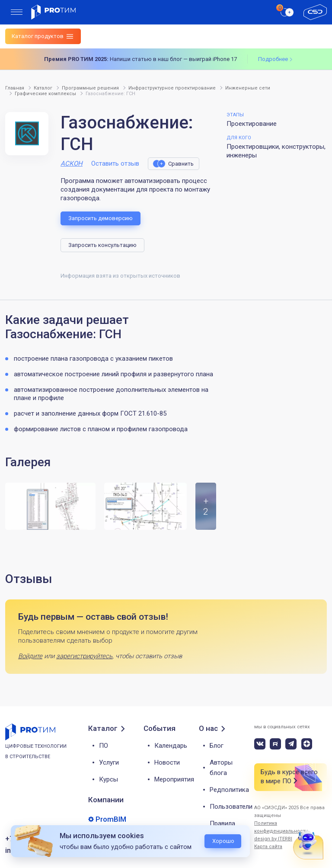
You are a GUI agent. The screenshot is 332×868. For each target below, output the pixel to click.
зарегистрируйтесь (84, 656)
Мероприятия (174, 779)
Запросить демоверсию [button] (101, 218)
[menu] (17, 12)
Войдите (30, 656)
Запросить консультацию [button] (102, 245)
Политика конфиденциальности (281, 827)
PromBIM (111, 819)
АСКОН (72, 163)
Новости (167, 762)
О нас (208, 729)
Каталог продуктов (38, 36)
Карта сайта (268, 847)
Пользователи (231, 807)
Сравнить (181, 164)
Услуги (109, 762)
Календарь (171, 746)
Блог (217, 746)
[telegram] (291, 744)
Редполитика (229, 790)
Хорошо (223, 841)
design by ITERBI (273, 839)
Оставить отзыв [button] (115, 163)
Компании (106, 800)
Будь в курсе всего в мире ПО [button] (289, 777)
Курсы (109, 779)
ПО (104, 746)
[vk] (260, 744)
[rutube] (275, 744)
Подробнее (273, 59)
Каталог (103, 729)
